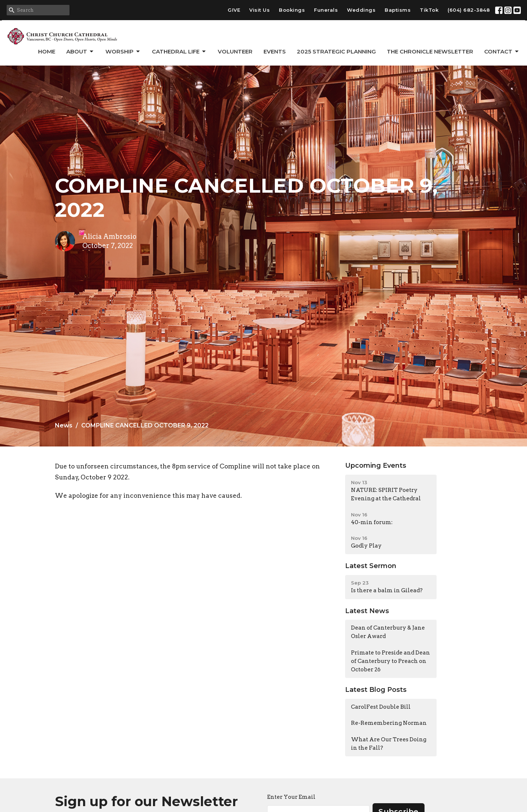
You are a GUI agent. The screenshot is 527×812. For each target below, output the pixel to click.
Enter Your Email (291, 797)
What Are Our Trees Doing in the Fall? (389, 744)
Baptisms (398, 10)
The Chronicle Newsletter (430, 51)
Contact (502, 52)
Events (275, 51)
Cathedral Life (179, 52)
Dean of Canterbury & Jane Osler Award (388, 632)
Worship (123, 52)
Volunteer (235, 51)
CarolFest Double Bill (381, 707)
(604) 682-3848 (469, 10)
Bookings (292, 10)
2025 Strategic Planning (336, 51)
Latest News (367, 611)
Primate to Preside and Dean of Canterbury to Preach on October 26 (390, 661)
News (64, 425)
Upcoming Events (376, 466)
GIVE (234, 10)
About (80, 52)
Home (47, 51)
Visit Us (259, 10)
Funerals (326, 10)
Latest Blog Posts (376, 690)
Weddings (361, 10)
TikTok (429, 10)
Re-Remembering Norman (389, 723)
